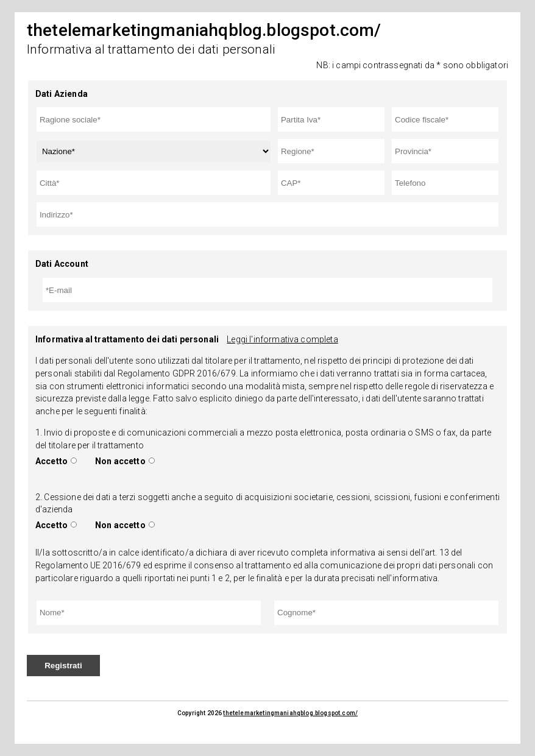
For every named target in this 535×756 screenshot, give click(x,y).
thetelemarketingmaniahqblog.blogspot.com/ (290, 713)
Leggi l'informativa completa (282, 339)
